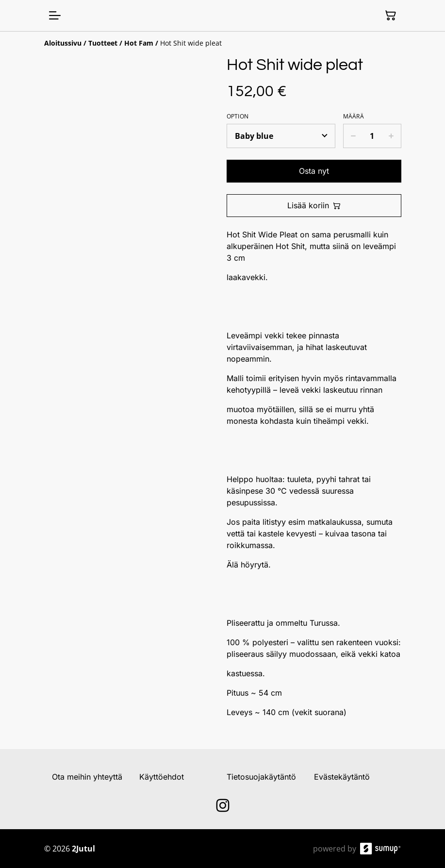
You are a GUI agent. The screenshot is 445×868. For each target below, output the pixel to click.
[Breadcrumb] (223, 43)
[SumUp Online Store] (380, 849)
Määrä (354, 117)
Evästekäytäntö (342, 777)
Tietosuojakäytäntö (261, 777)
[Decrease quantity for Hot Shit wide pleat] (353, 136)
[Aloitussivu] (63, 43)
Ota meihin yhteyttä (87, 777)
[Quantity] (372, 136)
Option (238, 117)
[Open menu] (55, 16)
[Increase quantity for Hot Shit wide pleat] (391, 136)
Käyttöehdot (162, 777)
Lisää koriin (314, 205)
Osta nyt (314, 171)
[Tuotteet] (103, 43)
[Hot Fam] (139, 43)
